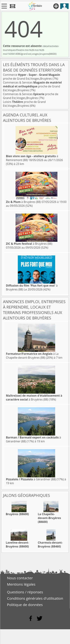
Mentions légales (21, 584)
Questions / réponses (25, 592)
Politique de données (25, 605)
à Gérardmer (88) (31, 479)
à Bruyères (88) (23, 202)
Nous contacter (20, 578)
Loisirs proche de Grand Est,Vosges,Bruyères (24, 104)
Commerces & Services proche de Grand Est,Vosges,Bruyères (32, 86)
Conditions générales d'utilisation (35, 598)
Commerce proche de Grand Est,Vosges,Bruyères (32, 77)
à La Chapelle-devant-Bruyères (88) (32, 356)
